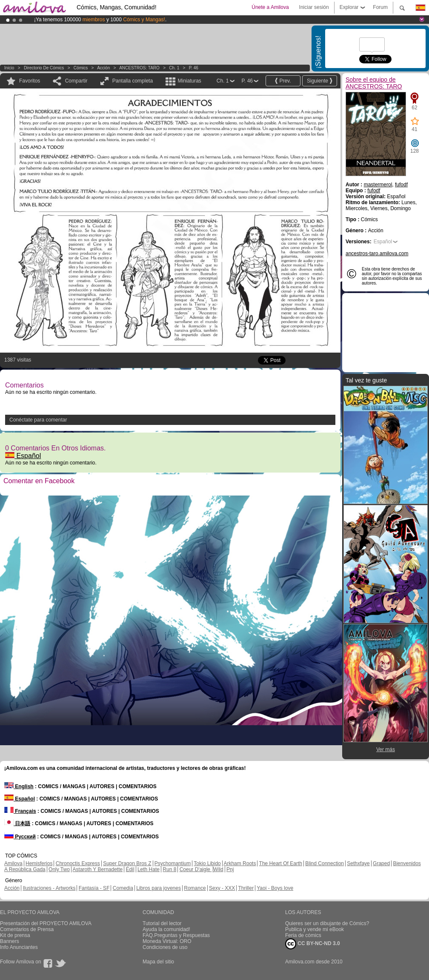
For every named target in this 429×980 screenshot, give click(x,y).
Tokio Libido (207, 863)
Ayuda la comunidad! (166, 929)
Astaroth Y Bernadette (98, 869)
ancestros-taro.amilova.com (377, 254)
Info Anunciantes (19, 947)
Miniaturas (189, 81)
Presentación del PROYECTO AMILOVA (46, 923)
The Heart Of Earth (281, 863)
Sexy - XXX (222, 888)
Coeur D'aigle (196, 869)
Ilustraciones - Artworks (49, 888)
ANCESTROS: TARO (139, 68)
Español (23, 456)
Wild (218, 869)
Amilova (13, 863)
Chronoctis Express (78, 863)
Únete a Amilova (270, 7)
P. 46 (194, 68)
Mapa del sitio (158, 962)
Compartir (76, 81)
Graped (381, 863)
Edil (130, 869)
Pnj (230, 869)
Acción (103, 68)
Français (20, 811)
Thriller (246, 888)
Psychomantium (173, 863)
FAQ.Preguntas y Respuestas (176, 935)
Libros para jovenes (159, 888)
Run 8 (169, 869)
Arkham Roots (240, 863)
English (19, 786)
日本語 (17, 823)
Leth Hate (149, 869)
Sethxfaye (358, 863)
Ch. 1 (174, 68)
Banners (10, 941)
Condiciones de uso (165, 947)
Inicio (9, 68)
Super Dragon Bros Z (127, 863)
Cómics (81, 68)
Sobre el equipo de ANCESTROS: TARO (374, 83)
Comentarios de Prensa (27, 929)
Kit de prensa (15, 935)
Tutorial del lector (162, 923)
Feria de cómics (303, 935)
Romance (195, 888)
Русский (20, 837)
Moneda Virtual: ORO (167, 941)
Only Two (59, 869)
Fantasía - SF (94, 888)
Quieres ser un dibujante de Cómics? (327, 923)
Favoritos (30, 81)
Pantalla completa (133, 81)
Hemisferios (39, 863)
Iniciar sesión (314, 7)
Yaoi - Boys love (275, 888)
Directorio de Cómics (44, 68)
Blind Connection (325, 863)
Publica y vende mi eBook (315, 929)
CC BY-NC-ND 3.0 (313, 944)
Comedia (123, 888)
